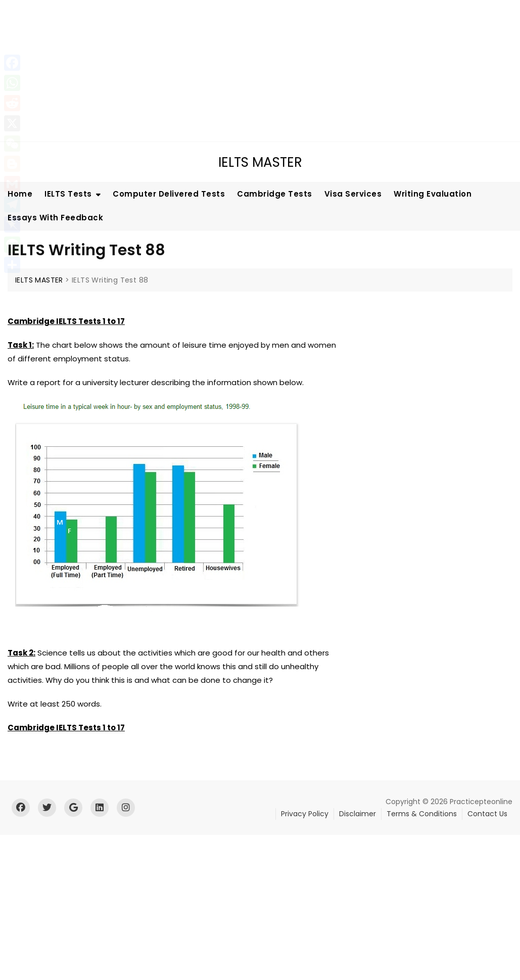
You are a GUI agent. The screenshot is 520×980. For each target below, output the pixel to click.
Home (20, 194)
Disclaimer (358, 814)
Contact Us (487, 814)
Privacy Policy (305, 814)
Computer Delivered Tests (169, 194)
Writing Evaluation (433, 194)
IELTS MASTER (260, 162)
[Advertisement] (261, 71)
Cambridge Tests (275, 194)
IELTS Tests (68, 194)
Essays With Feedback (55, 218)
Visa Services (353, 194)
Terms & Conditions (422, 814)
